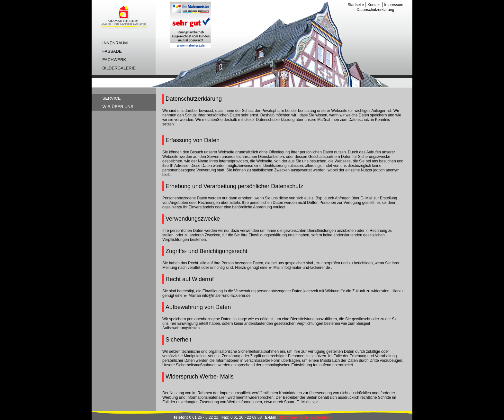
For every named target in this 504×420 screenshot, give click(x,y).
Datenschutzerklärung (376, 10)
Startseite (356, 5)
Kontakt (374, 5)
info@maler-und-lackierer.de (305, 417)
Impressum (394, 5)
